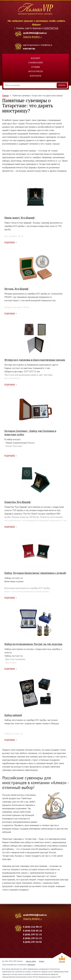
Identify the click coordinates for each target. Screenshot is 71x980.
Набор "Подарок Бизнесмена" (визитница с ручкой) (35, 573)
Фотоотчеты (35, 71)
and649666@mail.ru (35, 33)
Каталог (36, 58)
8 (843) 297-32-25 (32, 938)
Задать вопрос (31, 37)
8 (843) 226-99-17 (32, 927)
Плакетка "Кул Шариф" (18, 502)
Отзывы (35, 67)
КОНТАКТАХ (51, 28)
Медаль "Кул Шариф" (17, 289)
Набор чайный (13, 715)
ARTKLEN (31, 965)
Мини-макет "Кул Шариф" (20, 218)
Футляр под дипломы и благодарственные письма (35, 360)
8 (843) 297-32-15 (32, 934)
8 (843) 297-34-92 (32, 942)
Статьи (42, 961)
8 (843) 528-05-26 (32, 931)
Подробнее (10, 242)
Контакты (35, 76)
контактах (29, 48)
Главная (5, 95)
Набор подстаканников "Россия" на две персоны (33, 644)
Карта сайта (31, 961)
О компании (36, 63)
